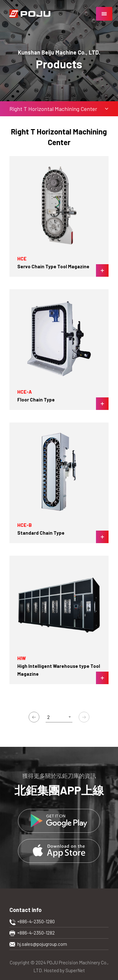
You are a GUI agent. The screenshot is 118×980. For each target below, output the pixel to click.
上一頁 (34, 717)
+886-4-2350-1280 (36, 921)
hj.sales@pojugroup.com (42, 944)
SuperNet (75, 970)
